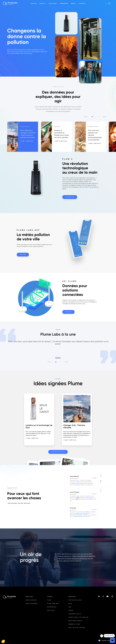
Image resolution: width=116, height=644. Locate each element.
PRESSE (71, 611)
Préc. (86, 117)
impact (73, 4)
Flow (49, 600)
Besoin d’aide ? (105, 641)
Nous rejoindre (32, 604)
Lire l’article (27, 141)
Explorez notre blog (58, 452)
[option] (24, 137)
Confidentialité (75, 614)
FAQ (70, 607)
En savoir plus (70, 197)
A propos (82, 4)
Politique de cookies (77, 628)
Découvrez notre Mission (19, 503)
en (106, 4)
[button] (3, 641)
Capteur (34, 4)
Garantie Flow (74, 624)
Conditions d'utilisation (78, 617)
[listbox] (58, 349)
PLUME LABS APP (53, 604)
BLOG (70, 604)
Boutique (51, 611)
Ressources (64, 4)
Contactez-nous (75, 600)
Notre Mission (31, 600)
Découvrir (23, 255)
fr (109, 4)
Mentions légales (75, 621)
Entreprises (52, 607)
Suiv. (105, 117)
